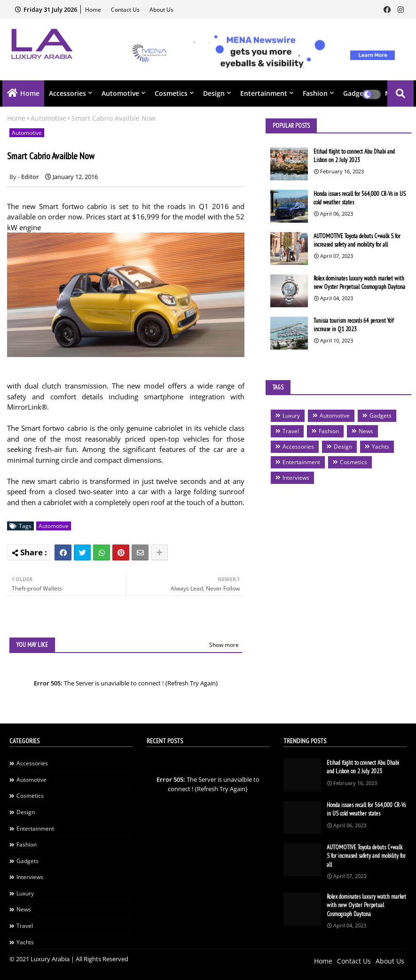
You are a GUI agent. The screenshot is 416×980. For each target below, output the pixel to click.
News (366, 431)
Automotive (120, 93)
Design (214, 93)
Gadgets (381, 416)
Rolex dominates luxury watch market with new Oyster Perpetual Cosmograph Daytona (359, 283)
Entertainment (264, 93)
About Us (161, 10)
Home (94, 10)
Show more (224, 645)
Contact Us (126, 10)
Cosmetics (171, 93)
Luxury (291, 416)
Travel (291, 431)
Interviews (296, 478)
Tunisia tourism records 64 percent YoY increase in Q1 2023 (354, 325)
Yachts (381, 447)
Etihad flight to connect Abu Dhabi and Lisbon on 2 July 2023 (354, 156)
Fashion (315, 93)
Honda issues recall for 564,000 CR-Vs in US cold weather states (360, 198)
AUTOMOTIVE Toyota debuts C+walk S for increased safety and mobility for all (357, 240)
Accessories (67, 93)
